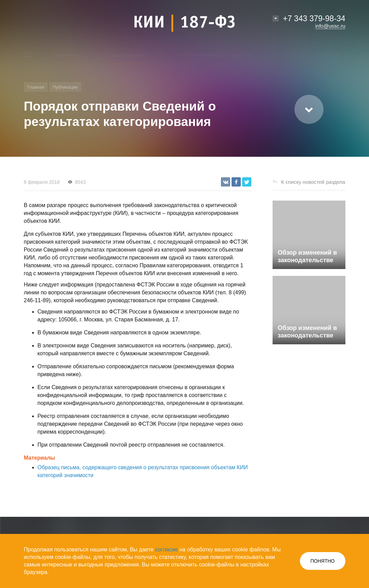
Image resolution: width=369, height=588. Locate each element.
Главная (36, 87)
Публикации (65, 87)
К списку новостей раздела (313, 182)
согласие (166, 549)
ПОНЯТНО (323, 561)
